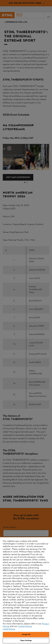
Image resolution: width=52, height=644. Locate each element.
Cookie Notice (25, 626)
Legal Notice (9, 629)
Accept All (26, 635)
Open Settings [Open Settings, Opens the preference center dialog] (26, 641)
